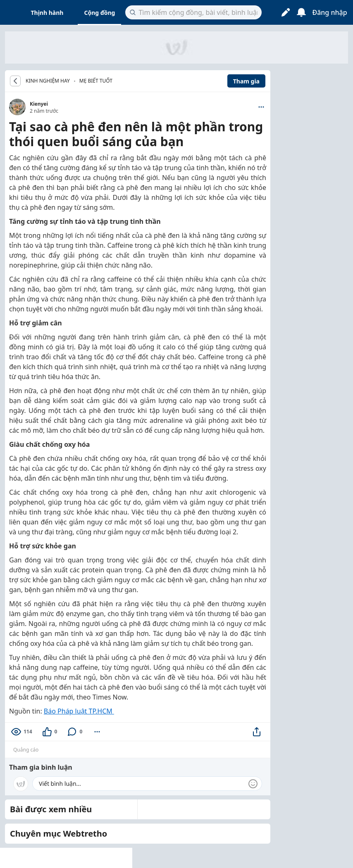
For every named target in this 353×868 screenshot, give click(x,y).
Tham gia (246, 81)
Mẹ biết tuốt (96, 81)
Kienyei (39, 104)
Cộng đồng (99, 13)
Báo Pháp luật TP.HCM (79, 711)
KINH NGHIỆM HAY (48, 81)
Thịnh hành (47, 13)
